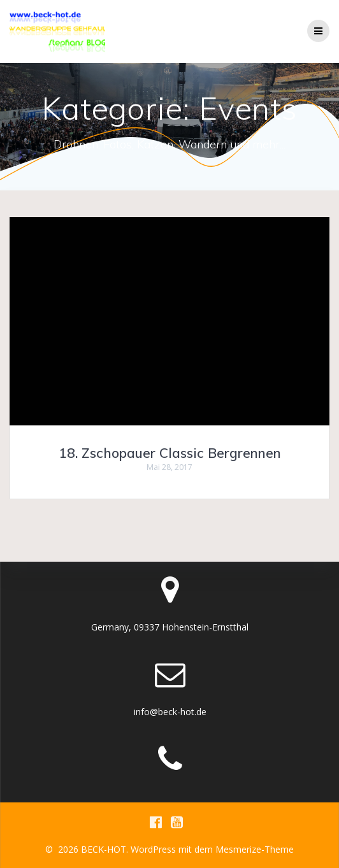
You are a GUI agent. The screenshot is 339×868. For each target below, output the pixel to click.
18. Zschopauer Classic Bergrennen (170, 453)
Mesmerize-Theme (255, 849)
